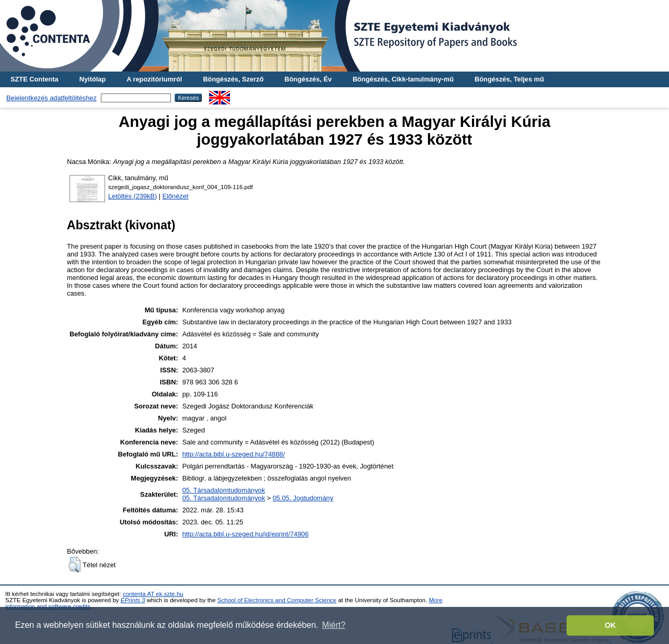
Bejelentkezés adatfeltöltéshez (51, 98)
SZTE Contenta (34, 79)
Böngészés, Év (308, 79)
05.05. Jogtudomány (303, 498)
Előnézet (176, 196)
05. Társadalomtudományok (224, 490)
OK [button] (610, 625)
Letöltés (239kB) (132, 196)
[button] (74, 565)
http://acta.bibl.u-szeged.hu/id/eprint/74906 (246, 534)
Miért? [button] (333, 625)
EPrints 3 (133, 600)
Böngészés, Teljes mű (509, 79)
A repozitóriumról (154, 79)
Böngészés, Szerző (233, 79)
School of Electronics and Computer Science (277, 600)
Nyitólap (93, 79)
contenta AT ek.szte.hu (153, 594)
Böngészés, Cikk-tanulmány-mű (403, 79)
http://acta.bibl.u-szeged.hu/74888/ (234, 454)
